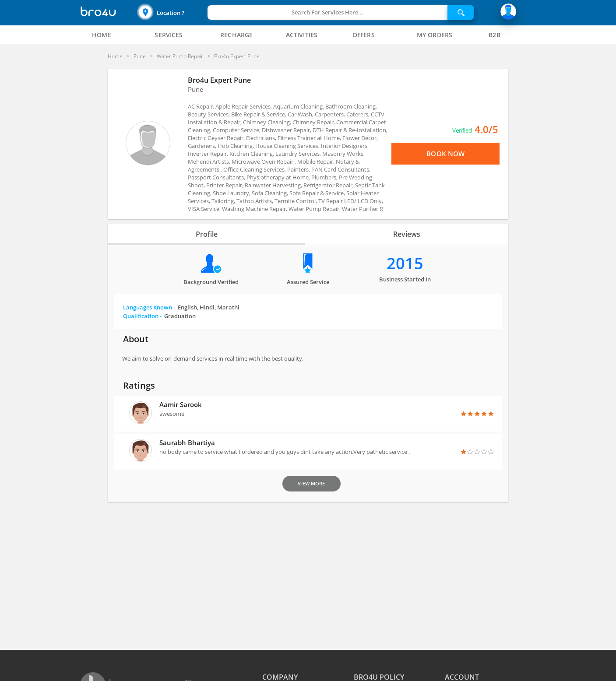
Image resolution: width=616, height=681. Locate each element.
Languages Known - (181, 307)
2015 (405, 263)
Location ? (171, 13)
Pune (195, 89)
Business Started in (405, 279)
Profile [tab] (207, 234)
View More (311, 483)
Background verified (211, 282)
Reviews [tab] (407, 234)
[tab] (102, 35)
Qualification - (159, 316)
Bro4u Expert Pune (219, 80)
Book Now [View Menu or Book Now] (445, 154)
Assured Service (308, 282)
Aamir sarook (181, 404)
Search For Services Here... (327, 12)
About (136, 339)
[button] (171, 12)
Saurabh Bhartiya (187, 442)
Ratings (139, 385)
